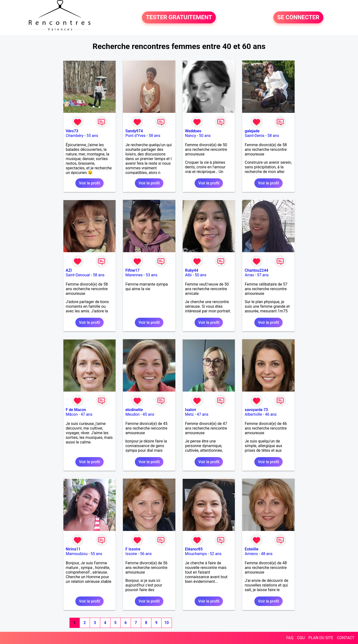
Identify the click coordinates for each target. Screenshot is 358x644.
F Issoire (133, 549)
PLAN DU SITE (321, 638)
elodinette (134, 410)
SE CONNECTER (298, 18)
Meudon (132, 414)
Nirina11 (73, 549)
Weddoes (193, 131)
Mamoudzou (77, 554)
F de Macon (76, 410)
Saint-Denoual (78, 275)
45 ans (149, 414)
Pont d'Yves (135, 136)
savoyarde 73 (256, 410)
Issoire (131, 554)
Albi (188, 275)
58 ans (154, 136)
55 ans (92, 136)
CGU (301, 638)
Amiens (251, 554)
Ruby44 (192, 270)
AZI (69, 270)
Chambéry (75, 136)
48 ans (267, 554)
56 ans (146, 554)
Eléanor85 (194, 549)
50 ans (205, 136)
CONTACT (346, 638)
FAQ (290, 638)
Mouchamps (196, 554)
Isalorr (191, 410)
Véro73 (72, 131)
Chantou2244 (256, 270)
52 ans (216, 554)
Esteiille (251, 549)
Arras (249, 275)
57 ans (263, 275)
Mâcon (72, 414)
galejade (252, 131)
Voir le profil (89, 183)
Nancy (191, 136)
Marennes (134, 275)
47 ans (87, 414)
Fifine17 (132, 270)
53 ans (151, 275)
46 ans (271, 414)
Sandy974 (134, 131)
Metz (189, 414)
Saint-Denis (254, 136)
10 (167, 623)
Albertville (253, 414)
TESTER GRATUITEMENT (179, 18)
